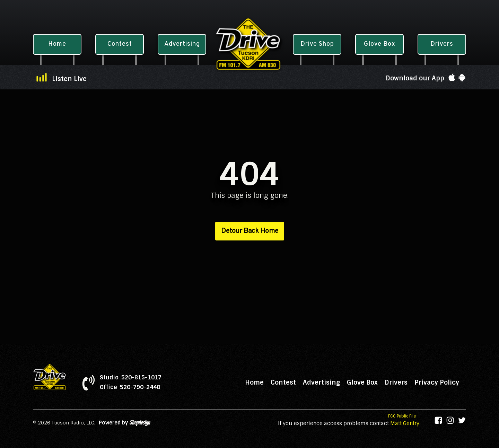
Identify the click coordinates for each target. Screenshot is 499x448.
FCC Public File (402, 416)
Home (254, 383)
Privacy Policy (437, 383)
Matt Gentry (405, 423)
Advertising (321, 383)
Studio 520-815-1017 (131, 378)
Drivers (396, 383)
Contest (283, 383)
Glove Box (362, 383)
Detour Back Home (250, 231)
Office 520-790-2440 (130, 387)
